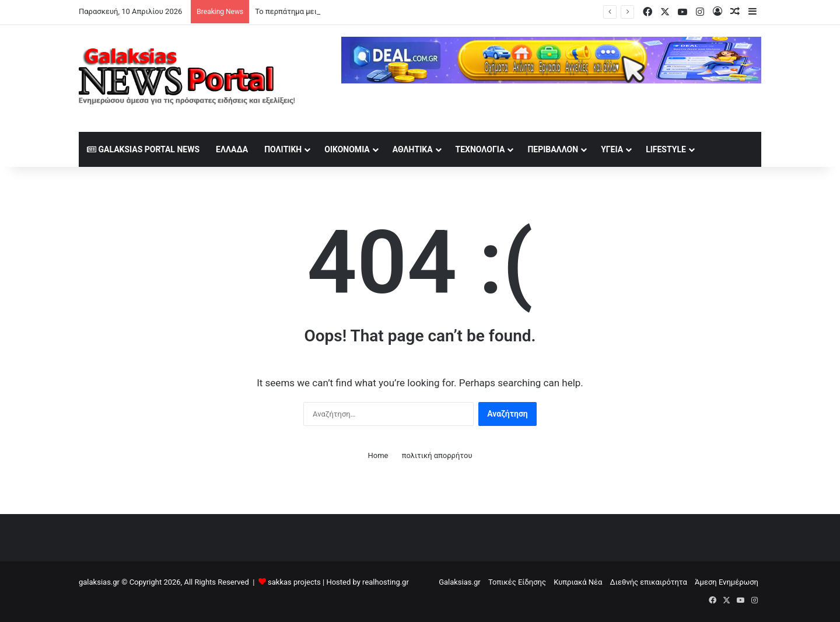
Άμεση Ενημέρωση (727, 582)
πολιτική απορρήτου (437, 455)
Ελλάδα (232, 149)
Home (378, 455)
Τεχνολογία (480, 149)
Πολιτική (283, 149)
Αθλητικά (413, 149)
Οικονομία (347, 149)
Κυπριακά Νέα (578, 582)
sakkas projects (294, 582)
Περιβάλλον (553, 149)
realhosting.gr (386, 582)
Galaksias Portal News (143, 149)
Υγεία (612, 149)
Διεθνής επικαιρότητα (649, 582)
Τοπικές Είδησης (517, 582)
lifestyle (666, 149)
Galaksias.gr (460, 582)
